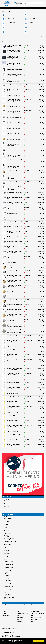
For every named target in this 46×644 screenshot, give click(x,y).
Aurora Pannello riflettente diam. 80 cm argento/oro (15, 315)
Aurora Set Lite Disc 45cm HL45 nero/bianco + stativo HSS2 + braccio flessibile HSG (14, 100)
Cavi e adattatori (7, 526)
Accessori (31, 31)
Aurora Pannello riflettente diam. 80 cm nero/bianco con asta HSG (15, 160)
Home (3, 8)
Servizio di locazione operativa (38, 613)
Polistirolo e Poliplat (11, 23)
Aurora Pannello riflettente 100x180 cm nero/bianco (13, 336)
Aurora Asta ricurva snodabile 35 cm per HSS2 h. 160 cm (15, 232)
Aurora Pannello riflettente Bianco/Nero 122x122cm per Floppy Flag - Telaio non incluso (15, 74)
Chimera (6, 502)
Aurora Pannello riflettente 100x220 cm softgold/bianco (13, 431)
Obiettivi (6, 535)
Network (14, 8)
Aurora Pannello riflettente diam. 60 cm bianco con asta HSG (15, 242)
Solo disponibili (6, 37)
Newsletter (19, 615)
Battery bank (7, 529)
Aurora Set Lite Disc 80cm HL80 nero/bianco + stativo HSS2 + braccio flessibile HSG (14, 166)
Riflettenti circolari (11, 18)
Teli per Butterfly (8, 580)
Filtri (5, 543)
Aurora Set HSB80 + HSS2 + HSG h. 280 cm (15, 208)
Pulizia (5, 591)
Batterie (6, 527)
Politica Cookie (34, 620)
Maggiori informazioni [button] (17, 642)
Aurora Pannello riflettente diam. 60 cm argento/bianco (15, 305)
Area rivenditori (20, 622)
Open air (6, 582)
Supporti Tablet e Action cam (10, 541)
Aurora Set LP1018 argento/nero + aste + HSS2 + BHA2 (15, 350)
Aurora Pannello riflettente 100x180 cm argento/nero (13, 346)
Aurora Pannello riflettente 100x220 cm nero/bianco (13, 393)
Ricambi (9, 31)
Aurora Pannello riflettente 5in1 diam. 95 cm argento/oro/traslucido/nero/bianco (15, 331)
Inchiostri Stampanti (8, 521)
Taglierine (6, 593)
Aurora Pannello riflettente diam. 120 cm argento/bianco (14, 286)
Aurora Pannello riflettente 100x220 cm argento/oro (13, 412)
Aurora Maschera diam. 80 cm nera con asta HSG (14, 203)
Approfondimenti (7, 8)
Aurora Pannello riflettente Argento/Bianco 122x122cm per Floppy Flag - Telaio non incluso (14, 80)
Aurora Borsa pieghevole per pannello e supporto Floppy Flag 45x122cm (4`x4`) (14, 57)
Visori (5, 588)
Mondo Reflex (7, 537)
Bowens (6, 501)
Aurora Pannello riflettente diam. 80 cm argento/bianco (15, 320)
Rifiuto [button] (30, 641)
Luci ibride (6, 557)
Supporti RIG (7, 550)
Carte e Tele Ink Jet (8, 518)
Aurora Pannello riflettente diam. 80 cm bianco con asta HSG (15, 252)
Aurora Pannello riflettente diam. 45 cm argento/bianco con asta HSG (15, 117)
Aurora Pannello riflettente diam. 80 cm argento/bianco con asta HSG (15, 182)
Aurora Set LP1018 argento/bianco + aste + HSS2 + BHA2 (15, 369)
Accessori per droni (8, 583)
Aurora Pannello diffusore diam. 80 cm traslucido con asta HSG (15, 222)
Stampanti (6, 524)
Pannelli (9, 11)
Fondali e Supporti (8, 544)
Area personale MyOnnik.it (22, 613)
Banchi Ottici (7, 532)
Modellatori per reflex (9, 561)
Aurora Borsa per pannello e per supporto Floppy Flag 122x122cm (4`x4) (14, 52)
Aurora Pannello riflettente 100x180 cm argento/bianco (13, 364)
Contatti (4, 613)
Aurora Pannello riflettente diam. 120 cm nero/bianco (14, 276)
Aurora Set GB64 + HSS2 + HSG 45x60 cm (14, 85)
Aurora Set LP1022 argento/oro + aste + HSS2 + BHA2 (14, 416)
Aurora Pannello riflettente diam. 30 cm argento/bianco (15, 296)
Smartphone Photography (9, 540)
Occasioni (17, 8)
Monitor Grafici (7, 523)
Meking (6, 505)
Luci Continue (7, 558)
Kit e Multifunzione (11, 14)
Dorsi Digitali (7, 531)
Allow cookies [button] (39, 641)
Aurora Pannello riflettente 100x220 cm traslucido (13, 440)
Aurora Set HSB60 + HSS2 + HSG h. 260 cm (15, 198)
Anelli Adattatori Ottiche (9, 538)
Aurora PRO (7, 499)
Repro (5, 547)
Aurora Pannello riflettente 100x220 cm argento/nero (13, 402)
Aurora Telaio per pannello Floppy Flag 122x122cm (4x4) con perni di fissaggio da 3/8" (14, 63)
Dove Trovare (19, 620)
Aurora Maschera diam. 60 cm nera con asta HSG (14, 193)
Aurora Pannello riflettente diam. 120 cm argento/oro (14, 281)
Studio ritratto (32, 18)
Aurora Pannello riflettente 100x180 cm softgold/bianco (13, 374)
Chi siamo (4, 611)
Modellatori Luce (7, 560)
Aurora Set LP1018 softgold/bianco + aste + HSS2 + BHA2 (15, 379)
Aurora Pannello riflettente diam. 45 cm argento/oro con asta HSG (15, 106)
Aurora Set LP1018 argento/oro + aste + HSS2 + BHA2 (14, 360)
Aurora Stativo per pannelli (13, 236)
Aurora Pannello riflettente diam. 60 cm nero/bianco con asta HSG (15, 128)
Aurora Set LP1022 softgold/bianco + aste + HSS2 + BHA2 (15, 435)
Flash (5, 555)
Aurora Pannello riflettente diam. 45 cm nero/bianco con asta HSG (15, 95)
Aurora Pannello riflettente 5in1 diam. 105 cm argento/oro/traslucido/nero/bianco (15, 325)
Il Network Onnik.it (6, 615)
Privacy (33, 622)
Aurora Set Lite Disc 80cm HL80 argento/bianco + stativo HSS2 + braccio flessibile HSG (14, 188)
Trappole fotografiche (9, 587)
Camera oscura (7, 549)
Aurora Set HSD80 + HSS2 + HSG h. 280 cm (15, 227)
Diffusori (31, 23)
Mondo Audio (7, 554)
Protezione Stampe (8, 520)
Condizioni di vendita (36, 611)
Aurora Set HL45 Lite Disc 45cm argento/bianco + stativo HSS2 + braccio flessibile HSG (14, 122)
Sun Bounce (7, 506)
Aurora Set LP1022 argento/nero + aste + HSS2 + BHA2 (15, 407)
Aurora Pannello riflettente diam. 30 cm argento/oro (15, 291)
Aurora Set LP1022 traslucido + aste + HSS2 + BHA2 (14, 445)
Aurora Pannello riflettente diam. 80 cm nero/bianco (15, 310)
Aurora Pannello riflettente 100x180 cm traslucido (13, 383)
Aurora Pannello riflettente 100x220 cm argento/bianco (13, 421)
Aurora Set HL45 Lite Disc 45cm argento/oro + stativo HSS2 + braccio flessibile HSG (14, 111)
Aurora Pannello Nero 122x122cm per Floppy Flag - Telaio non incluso (15, 69)
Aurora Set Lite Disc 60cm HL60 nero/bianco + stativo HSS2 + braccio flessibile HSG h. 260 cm (14, 133)
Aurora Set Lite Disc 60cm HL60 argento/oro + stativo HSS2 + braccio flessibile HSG (14, 144)
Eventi (11, 8)
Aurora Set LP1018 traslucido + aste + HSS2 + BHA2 (14, 388)
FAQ (32, 615)
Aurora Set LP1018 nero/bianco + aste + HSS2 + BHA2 (14, 341)
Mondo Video (7, 552)
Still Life (6, 546)
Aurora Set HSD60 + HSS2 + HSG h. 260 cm (15, 217)
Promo (20, 8)
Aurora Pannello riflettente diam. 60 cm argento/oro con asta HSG (15, 138)
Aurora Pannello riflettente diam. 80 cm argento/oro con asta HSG (15, 171)
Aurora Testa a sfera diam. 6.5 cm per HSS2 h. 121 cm (14, 46)
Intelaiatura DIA (7, 590)
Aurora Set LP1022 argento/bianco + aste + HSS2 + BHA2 (15, 426)
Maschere (9, 27)
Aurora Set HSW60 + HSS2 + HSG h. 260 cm (15, 247)
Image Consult (14, 628)
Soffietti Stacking (8, 534)
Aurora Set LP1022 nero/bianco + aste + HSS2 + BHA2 (14, 397)
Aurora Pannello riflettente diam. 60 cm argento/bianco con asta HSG (15, 149)
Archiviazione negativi (9, 596)
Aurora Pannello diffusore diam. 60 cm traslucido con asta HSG (15, 213)
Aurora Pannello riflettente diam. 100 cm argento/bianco (14, 271)
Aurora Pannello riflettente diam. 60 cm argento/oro (15, 300)
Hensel (6, 503)
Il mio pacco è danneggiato (37, 617)
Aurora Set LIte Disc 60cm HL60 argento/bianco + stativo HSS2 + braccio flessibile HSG (14, 155)
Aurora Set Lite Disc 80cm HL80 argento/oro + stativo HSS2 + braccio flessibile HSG (14, 177)
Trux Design (7, 509)
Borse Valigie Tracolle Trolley (10, 585)
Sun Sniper (6, 508)
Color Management (8, 517)
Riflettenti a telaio (33, 14)
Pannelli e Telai (7, 594)
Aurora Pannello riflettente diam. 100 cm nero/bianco (14, 262)
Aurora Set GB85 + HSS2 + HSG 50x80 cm (14, 90)
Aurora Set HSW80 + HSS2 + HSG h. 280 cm (15, 257)
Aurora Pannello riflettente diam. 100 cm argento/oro (14, 266)
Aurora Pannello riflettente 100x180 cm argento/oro (13, 355)
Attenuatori (32, 27)
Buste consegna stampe (9, 597)
